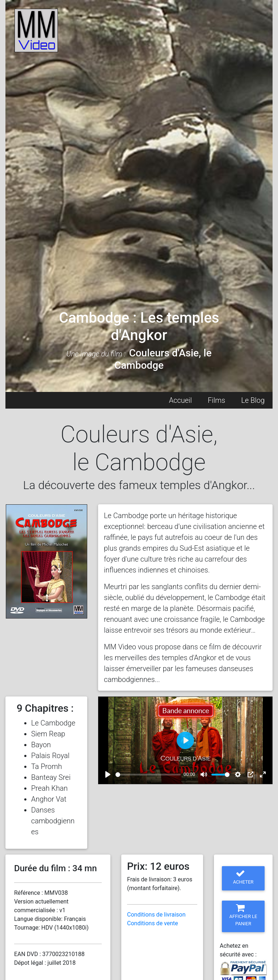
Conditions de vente (153, 923)
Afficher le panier (243, 915)
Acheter (243, 877)
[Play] (108, 774)
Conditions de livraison (156, 915)
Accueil (180, 400)
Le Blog (253, 400)
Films (216, 400)
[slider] (148, 775)
